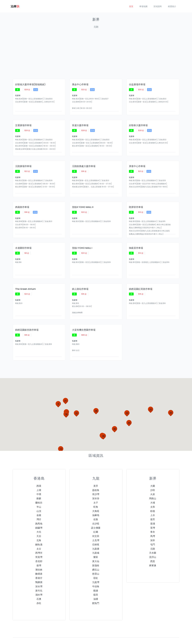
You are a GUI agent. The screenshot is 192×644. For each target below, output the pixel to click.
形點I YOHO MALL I (82, 243)
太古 (39, 540)
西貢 (153, 552)
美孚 (96, 477)
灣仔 (39, 511)
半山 (39, 498)
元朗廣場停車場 (23, 163)
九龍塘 (96, 540)
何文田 (96, 527)
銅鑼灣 (39, 519)
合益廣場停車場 (137, 84)
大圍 (153, 477)
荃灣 (153, 519)
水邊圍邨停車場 (23, 243)
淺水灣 (39, 586)
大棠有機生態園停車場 (84, 322)
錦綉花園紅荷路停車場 (141, 282)
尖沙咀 (96, 515)
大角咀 (96, 502)
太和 (153, 498)
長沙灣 (96, 485)
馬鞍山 (153, 490)
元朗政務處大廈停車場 (84, 163)
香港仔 (39, 569)
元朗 (153, 540)
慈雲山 (96, 565)
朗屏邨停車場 (136, 203)
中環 (39, 485)
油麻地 (96, 506)
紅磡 (96, 523)
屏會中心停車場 (137, 163)
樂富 (96, 548)
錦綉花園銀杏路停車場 (27, 322)
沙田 (153, 481)
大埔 (153, 494)
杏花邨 (39, 552)
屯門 (153, 536)
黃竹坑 (39, 582)
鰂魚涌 (39, 536)
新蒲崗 (96, 557)
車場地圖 (143, 6)
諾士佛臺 (96, 519)
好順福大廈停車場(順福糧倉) (30, 84)
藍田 (96, 586)
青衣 (153, 523)
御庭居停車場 (136, 243)
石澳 (39, 590)
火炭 (153, 485)
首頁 (131, 6)
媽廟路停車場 (22, 203)
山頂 (39, 502)
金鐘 (39, 506)
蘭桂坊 (39, 494)
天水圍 (153, 544)
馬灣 (153, 527)
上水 (153, 506)
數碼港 (39, 565)
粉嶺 (153, 502)
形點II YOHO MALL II (83, 203)
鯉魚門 (96, 594)
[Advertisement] (96, 55)
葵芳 (153, 511)
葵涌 (153, 515)
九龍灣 (96, 573)
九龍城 (96, 544)
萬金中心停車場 (80, 84)
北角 (39, 531)
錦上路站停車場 (80, 282)
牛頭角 (96, 578)
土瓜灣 (96, 531)
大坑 (39, 523)
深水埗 (96, 490)
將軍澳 (153, 557)
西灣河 (39, 544)
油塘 (96, 590)
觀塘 (96, 582)
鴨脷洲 (39, 573)
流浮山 (153, 548)
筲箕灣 (39, 548)
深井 (153, 531)
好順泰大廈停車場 (138, 123)
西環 (39, 477)
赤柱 (39, 594)
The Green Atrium (25, 282)
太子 (96, 494)
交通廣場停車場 (23, 123)
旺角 (96, 498)
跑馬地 (39, 515)
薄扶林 (39, 561)
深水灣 (39, 578)
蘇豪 (39, 490)
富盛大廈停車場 (80, 123)
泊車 (15, 6)
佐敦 (96, 511)
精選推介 (172, 6)
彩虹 (96, 569)
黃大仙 (96, 552)
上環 (39, 481)
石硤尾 (96, 536)
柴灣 (39, 557)
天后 (39, 527)
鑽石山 (96, 561)
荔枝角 (96, 481)
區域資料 (158, 6)
